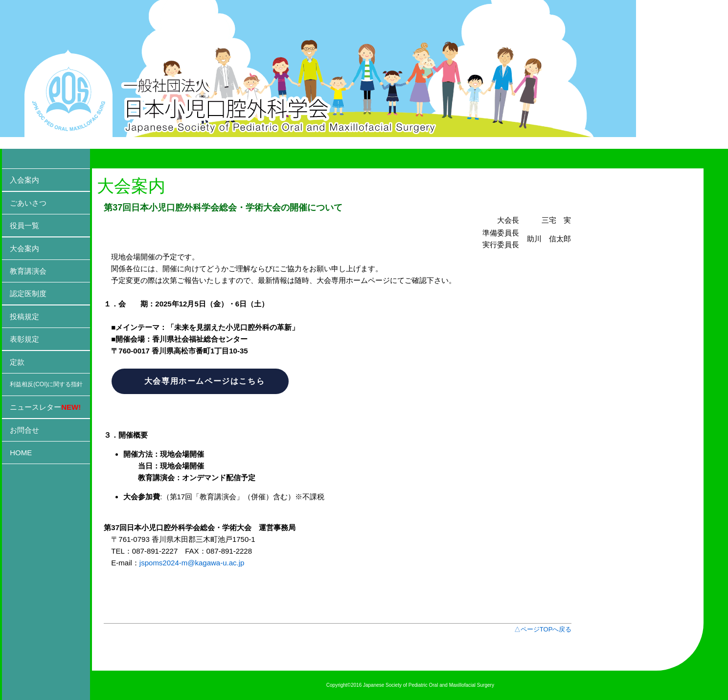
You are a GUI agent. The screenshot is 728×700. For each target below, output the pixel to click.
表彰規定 (24, 339)
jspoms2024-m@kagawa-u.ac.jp (192, 563)
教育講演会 (28, 271)
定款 (17, 362)
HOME (21, 453)
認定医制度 (28, 293)
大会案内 (24, 248)
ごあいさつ (28, 203)
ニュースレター (45, 407)
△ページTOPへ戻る (543, 629)
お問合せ (24, 430)
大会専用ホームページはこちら (205, 381)
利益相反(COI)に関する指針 (46, 384)
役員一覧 (24, 225)
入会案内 (24, 180)
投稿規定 (24, 316)
